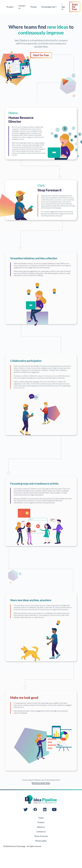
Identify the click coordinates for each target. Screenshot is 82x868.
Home (41, 830)
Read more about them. (41, 795)
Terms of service (41, 849)
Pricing (34, 7)
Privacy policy (41, 853)
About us (41, 839)
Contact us (22, 7)
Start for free (75, 7)
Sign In (64, 7)
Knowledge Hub (49, 7)
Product (10, 7)
